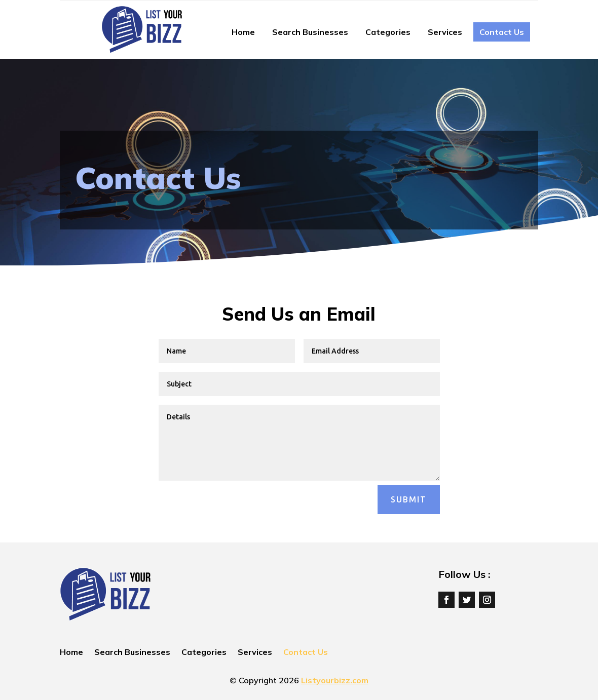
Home (243, 32)
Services (445, 32)
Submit (409, 499)
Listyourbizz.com (335, 680)
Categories (388, 32)
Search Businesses (310, 32)
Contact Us (502, 32)
